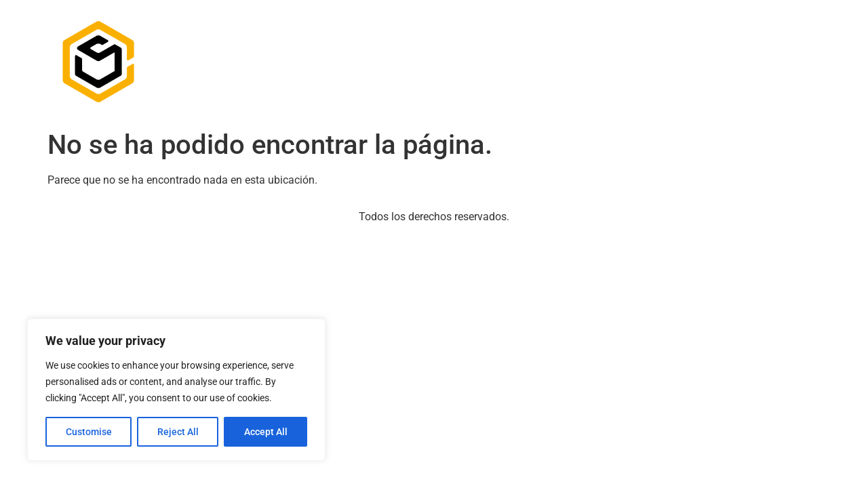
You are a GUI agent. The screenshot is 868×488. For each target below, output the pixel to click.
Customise (89, 432)
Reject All (178, 432)
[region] (176, 390)
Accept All (266, 432)
